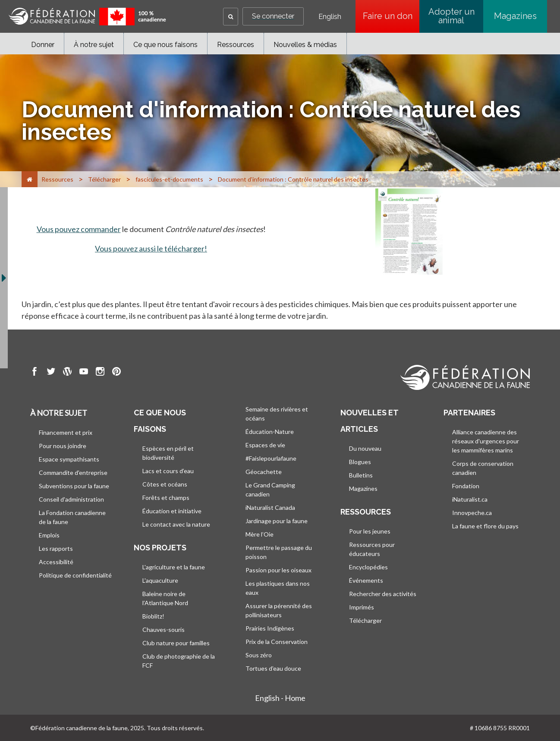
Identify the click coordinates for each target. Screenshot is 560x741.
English (330, 17)
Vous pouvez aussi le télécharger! (151, 248)
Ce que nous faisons (165, 45)
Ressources (236, 45)
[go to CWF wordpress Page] (67, 373)
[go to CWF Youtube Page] (84, 373)
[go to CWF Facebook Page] (35, 373)
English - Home (280, 698)
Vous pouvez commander (79, 229)
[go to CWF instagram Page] (100, 373)
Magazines (515, 16)
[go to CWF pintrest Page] (116, 373)
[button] (231, 17)
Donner (43, 45)
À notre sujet (94, 45)
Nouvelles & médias (305, 45)
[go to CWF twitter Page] (51, 373)
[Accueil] (30, 179)
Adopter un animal (451, 16)
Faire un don (391, 16)
